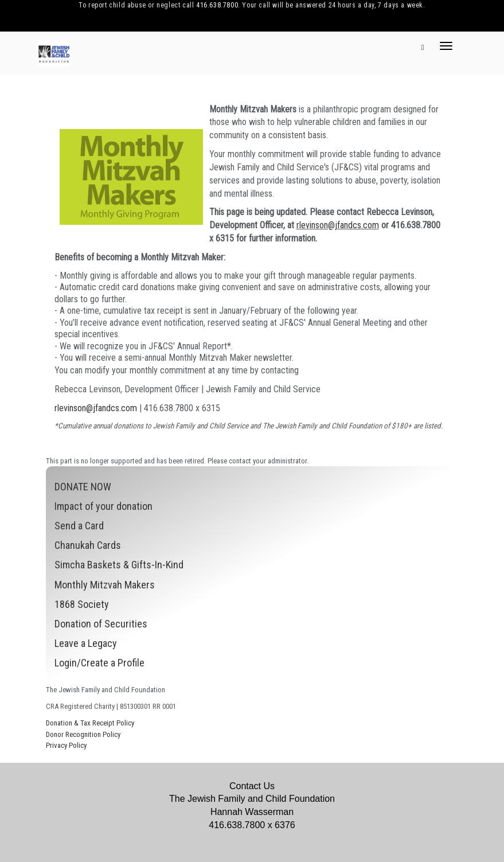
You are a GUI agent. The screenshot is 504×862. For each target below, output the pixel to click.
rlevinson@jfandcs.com (338, 225)
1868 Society (82, 604)
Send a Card (79, 526)
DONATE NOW (83, 487)
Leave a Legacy (86, 643)
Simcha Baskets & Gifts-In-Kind (119, 565)
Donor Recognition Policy (83, 734)
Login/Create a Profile (99, 663)
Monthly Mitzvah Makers (105, 585)
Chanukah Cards (88, 545)
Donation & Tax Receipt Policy (90, 723)
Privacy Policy (66, 745)
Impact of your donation (103, 506)
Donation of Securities (101, 624)
